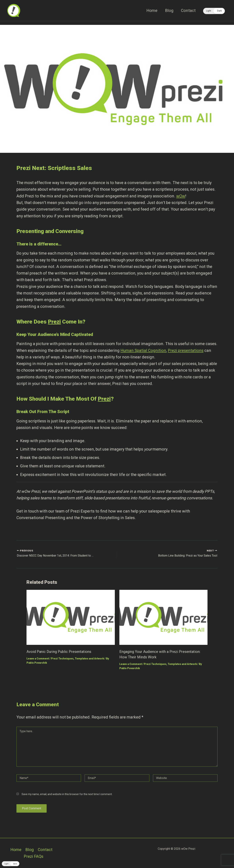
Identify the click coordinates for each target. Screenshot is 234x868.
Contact (188, 11)
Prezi (54, 322)
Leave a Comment (38, 659)
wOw (181, 196)
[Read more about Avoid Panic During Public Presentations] (71, 617)
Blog (169, 11)
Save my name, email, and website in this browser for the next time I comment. (67, 794)
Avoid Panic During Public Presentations (59, 652)
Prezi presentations (186, 350)
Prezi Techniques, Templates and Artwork (78, 659)
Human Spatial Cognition (143, 350)
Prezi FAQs (34, 856)
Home (151, 11)
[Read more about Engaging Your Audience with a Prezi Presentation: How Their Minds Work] (164, 617)
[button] (214, 11)
